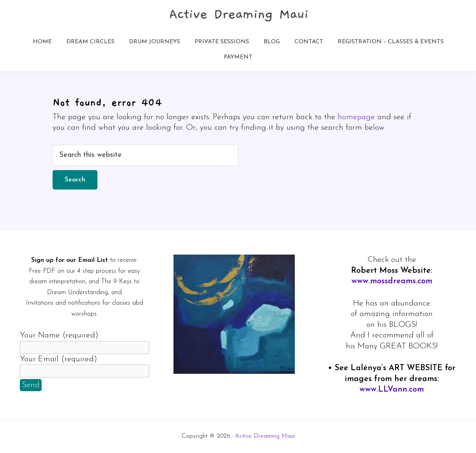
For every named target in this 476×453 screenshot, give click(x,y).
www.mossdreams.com (392, 281)
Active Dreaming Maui (265, 436)
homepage (356, 117)
